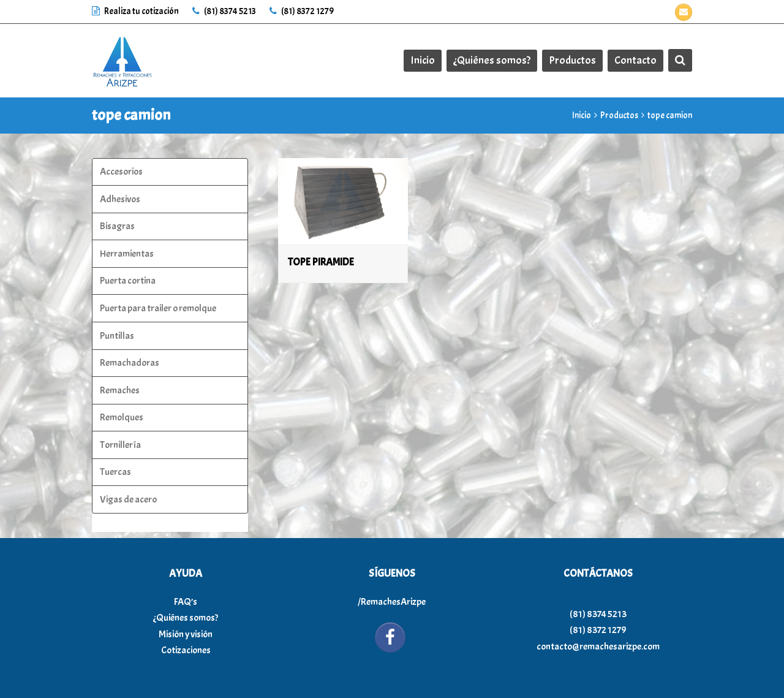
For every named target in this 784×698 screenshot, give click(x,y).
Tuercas (115, 472)
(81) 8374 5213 (224, 11)
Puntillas (117, 336)
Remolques (122, 417)
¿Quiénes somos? (186, 618)
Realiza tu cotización (136, 11)
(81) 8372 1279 (302, 11)
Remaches (120, 390)
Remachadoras (130, 363)
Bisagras (117, 226)
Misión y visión (186, 634)
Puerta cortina (128, 281)
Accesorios (121, 172)
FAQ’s (186, 602)
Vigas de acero (128, 499)
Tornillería (120, 445)
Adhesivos (120, 199)
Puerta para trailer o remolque (158, 308)
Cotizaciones (186, 650)
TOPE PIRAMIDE (321, 262)
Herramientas (127, 254)
